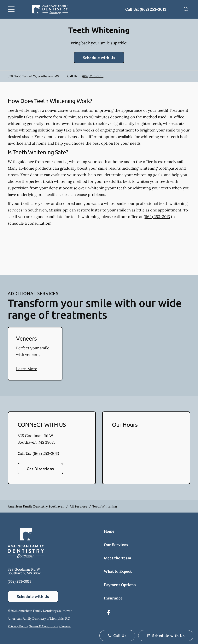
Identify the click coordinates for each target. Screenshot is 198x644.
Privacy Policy (18, 626)
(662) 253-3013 (93, 76)
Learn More (27, 369)
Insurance (113, 598)
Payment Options (120, 585)
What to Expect (118, 571)
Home (109, 531)
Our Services (116, 545)
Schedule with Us (99, 58)
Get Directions (40, 469)
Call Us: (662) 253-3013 (146, 9)
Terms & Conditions (44, 626)
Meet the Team (117, 558)
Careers (65, 626)
